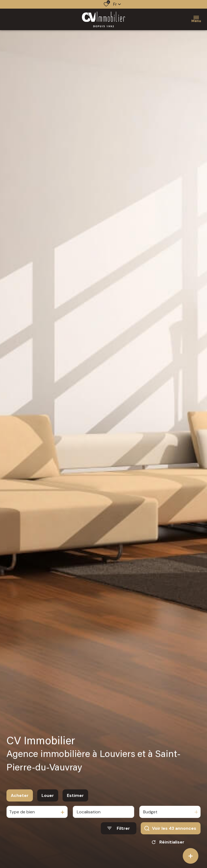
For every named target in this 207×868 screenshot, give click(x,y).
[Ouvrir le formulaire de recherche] (119, 828)
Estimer (75, 795)
